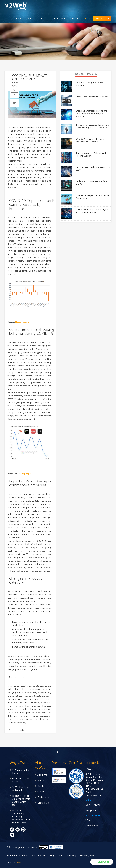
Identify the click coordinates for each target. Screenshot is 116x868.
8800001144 (97, 789)
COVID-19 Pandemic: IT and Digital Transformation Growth (92, 211)
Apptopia (27, 474)
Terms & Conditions (17, 855)
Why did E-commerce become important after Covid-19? (90, 140)
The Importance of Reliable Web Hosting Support (91, 154)
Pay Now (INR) (66, 855)
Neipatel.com (22, 322)
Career (41, 792)
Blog (52, 855)
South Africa (92, 826)
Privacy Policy (38, 855)
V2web (20, 862)
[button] (102, 862)
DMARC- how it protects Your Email (92, 97)
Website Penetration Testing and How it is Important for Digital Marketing (92, 114)
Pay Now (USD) (86, 855)
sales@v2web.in (93, 795)
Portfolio (42, 780)
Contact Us (43, 803)
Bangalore (91, 810)
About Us (42, 775)
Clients (41, 786)
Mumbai (98, 805)
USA (88, 820)
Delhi (88, 805)
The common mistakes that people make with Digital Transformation (92, 126)
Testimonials (44, 797)
